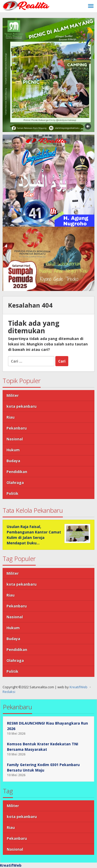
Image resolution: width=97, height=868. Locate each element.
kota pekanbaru (21, 406)
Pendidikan (17, 472)
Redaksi (9, 692)
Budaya (13, 461)
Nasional (15, 439)
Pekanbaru (17, 428)
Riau (10, 417)
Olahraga (15, 482)
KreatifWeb (79, 687)
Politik (12, 493)
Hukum (13, 450)
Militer (13, 395)
